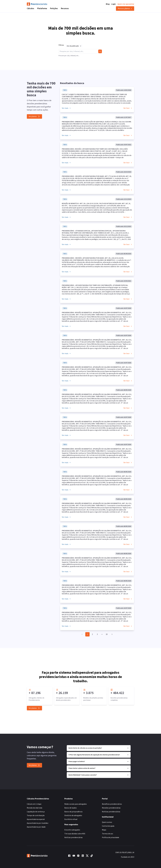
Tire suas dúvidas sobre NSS (75, 834)
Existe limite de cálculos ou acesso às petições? (99, 748)
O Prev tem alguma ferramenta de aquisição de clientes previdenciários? (99, 755)
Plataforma (42, 8)
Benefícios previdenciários (112, 804)
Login (113, 4)
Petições (54, 8)
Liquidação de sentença (36, 812)
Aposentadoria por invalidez (38, 823)
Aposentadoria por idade (36, 827)
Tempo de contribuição (36, 815)
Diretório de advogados (73, 815)
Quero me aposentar (126, 4)
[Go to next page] (112, 634)
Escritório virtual (71, 819)
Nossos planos (125, 8)
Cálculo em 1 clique (34, 804)
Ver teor (128, 108)
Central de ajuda (108, 826)
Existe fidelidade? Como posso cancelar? (99, 775)
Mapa (104, 830)
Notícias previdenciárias (74, 837)
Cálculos (30, 8)
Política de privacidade (111, 837)
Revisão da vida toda (34, 808)
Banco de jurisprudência (73, 812)
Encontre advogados (72, 830)
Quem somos (107, 822)
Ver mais (66, 108)
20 (107, 634)
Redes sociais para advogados (76, 804)
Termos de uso (108, 834)
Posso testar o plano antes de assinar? (99, 768)
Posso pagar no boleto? (99, 762)
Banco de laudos (71, 808)
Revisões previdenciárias (111, 808)
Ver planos (34, 116)
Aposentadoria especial (36, 819)
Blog (108, 4)
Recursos (65, 8)
